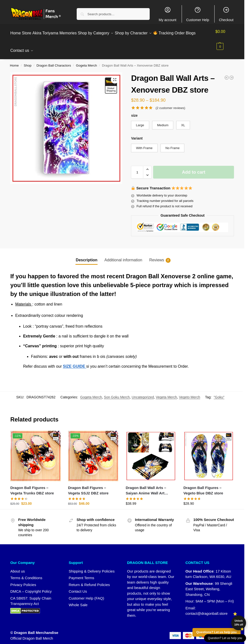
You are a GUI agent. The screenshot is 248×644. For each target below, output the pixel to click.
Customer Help (197, 14)
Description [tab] (87, 254)
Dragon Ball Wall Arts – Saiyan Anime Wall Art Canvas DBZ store (146, 485)
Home (14, 60)
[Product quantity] (137, 167)
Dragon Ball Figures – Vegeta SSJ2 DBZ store (88, 485)
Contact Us (78, 586)
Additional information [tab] (123, 254)
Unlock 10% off (239, 623)
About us (18, 566)
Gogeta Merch (87, 60)
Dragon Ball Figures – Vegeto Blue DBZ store (203, 485)
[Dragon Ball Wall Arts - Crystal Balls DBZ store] (227, 72)
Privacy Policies (23, 579)
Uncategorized (143, 392)
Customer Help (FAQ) (86, 593)
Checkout (226, 14)
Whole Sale (78, 599)
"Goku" (219, 392)
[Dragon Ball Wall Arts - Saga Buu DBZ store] (232, 72)
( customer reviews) (170, 102)
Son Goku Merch (117, 392)
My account (168, 14)
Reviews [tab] (160, 255)
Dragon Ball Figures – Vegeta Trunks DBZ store (32, 485)
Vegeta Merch (166, 392)
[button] (226, 39)
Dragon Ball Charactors (54, 60)
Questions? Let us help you (217, 632)
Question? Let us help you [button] (225, 638)
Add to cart (194, 167)
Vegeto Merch (190, 392)
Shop (28, 60)
